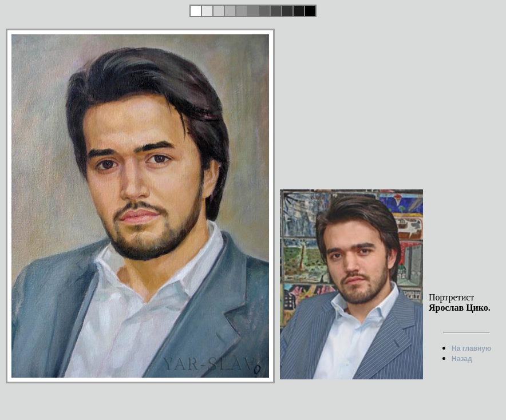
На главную (471, 348)
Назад (462, 359)
